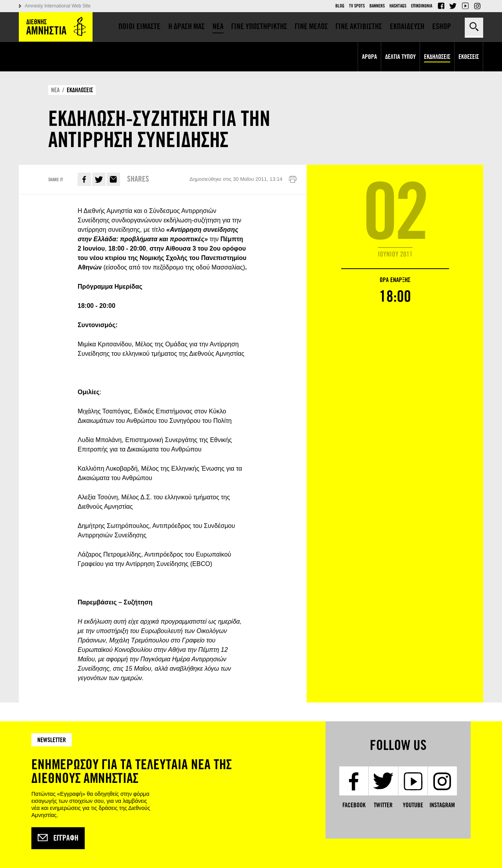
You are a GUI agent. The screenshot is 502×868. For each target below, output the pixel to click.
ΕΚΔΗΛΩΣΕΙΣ (80, 90)
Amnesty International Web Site (58, 6)
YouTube (465, 6)
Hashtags (398, 6)
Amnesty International (56, 27)
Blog (340, 6)
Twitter (453, 6)
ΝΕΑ (55, 90)
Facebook (441, 6)
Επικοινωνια (422, 6)
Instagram (477, 6)
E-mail (113, 179)
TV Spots (357, 6)
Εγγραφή (58, 838)
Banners (377, 6)
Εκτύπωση (293, 180)
